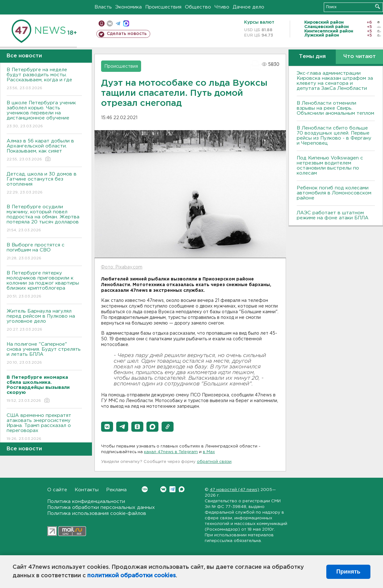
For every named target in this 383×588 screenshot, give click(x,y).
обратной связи (214, 462)
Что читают (360, 57)
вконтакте (110, 23)
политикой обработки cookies (131, 576)
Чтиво (222, 7)
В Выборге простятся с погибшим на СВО (44, 252)
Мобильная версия (102, 23)
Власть (103, 7)
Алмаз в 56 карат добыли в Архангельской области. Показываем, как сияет (44, 150)
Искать (377, 6)
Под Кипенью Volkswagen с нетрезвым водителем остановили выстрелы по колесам (330, 166)
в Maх (209, 452)
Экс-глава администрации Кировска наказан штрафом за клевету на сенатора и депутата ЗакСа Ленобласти (335, 81)
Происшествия (163, 7)
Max (182, 489)
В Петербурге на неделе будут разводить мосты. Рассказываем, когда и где (44, 79)
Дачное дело (249, 7)
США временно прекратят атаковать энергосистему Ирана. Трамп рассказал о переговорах (44, 427)
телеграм (118, 23)
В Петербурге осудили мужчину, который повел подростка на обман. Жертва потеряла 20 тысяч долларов (44, 219)
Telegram (172, 489)
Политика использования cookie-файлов (97, 513)
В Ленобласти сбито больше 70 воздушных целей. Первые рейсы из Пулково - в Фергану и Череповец (334, 136)
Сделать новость (127, 34)
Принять (348, 572)
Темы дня (312, 57)
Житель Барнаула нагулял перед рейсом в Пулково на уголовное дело (44, 321)
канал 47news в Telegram (171, 452)
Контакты (87, 490)
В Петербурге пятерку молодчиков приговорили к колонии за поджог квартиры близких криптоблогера (44, 285)
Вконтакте (145, 489)
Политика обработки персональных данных (101, 507)
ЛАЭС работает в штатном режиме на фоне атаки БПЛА (333, 215)
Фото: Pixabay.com (122, 267)
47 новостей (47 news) (234, 490)
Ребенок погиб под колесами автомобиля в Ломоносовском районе (334, 193)
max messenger (126, 23)
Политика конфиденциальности (86, 502)
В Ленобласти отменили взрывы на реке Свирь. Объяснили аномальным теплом (335, 108)
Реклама (116, 490)
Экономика (129, 7)
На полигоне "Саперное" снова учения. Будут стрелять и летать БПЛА (44, 354)
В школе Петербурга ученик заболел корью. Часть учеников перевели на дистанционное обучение (44, 115)
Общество (198, 7)
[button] (107, 427)
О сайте (57, 490)
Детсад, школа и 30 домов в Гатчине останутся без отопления (44, 184)
